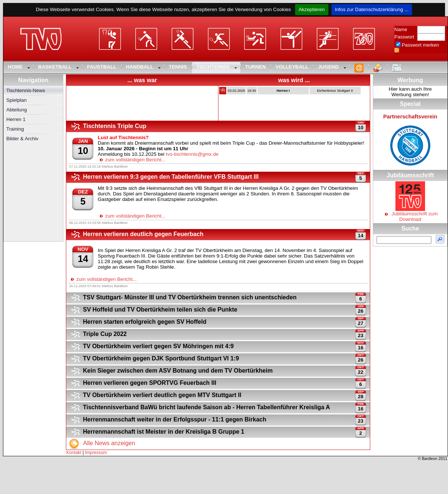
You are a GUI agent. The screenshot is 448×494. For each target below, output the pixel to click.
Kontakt (74, 453)
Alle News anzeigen (101, 443)
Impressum (96, 453)
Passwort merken (420, 45)
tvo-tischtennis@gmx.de (192, 154)
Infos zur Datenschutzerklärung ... (372, 9)
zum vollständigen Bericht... (132, 160)
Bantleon (429, 458)
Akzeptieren (312, 9)
